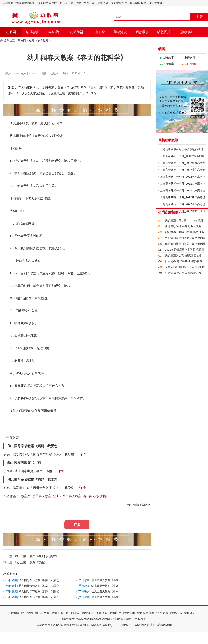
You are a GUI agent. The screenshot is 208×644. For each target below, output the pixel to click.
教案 (32, 41)
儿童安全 (98, 32)
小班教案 (168, 64)
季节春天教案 (42, 496)
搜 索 (199, 17)
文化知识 (190, 613)
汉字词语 (162, 613)
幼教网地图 (165, 625)
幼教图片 (164, 32)
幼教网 (11, 32)
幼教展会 (142, 32)
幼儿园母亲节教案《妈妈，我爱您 (39, 580)
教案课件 (55, 32)
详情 (82, 454)
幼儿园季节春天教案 (67, 496)
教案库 (26, 496)
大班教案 (168, 58)
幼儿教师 (33, 32)
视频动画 (186, 32)
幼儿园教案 (42, 613)
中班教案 (190, 58)
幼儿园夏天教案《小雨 (105, 580)
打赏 (77, 525)
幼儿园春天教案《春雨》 (31, 562)
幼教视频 (129, 613)
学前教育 (13, 438)
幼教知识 (120, 32)
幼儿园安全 (73, 613)
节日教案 (43, 41)
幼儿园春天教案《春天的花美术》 (37, 556)
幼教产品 (176, 613)
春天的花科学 (98, 496)
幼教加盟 (77, 32)
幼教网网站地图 (145, 625)
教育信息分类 (146, 613)
